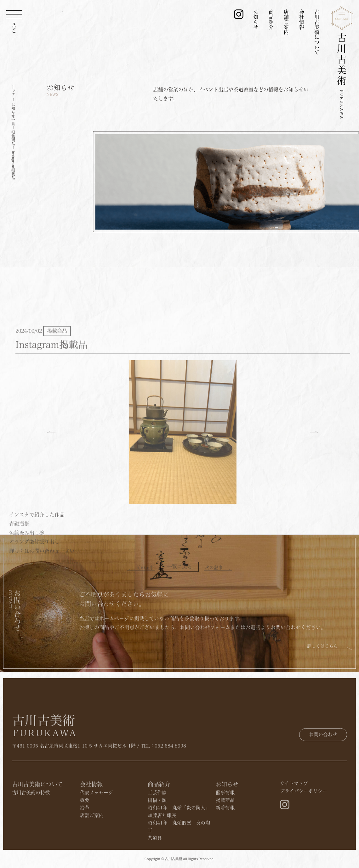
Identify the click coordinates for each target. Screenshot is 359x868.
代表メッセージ (97, 824)
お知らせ (256, 20)
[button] (51, 522)
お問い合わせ (323, 753)
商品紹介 (271, 20)
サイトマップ (294, 815)
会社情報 (302, 20)
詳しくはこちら (322, 667)
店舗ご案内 (286, 22)
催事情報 (225, 824)
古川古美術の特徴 (31, 824)
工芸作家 (157, 824)
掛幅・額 (157, 831)
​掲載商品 (225, 831)
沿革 (85, 839)
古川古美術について (317, 32)
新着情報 (225, 839)
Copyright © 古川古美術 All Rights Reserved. (179, 863)
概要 (85, 831)
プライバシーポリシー (304, 822)
